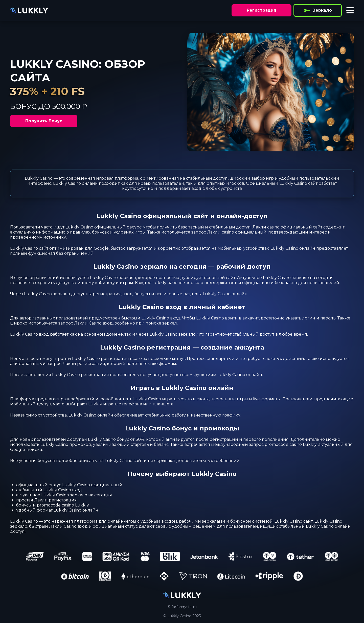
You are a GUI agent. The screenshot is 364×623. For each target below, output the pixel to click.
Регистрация (261, 10)
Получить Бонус (44, 121)
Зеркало (318, 10)
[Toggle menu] (350, 10)
